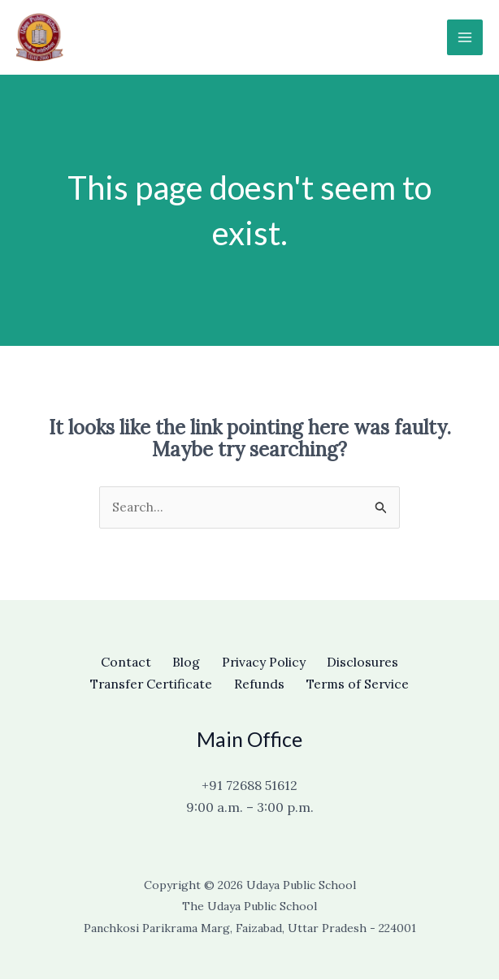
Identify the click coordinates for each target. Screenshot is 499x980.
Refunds (260, 684)
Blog (184, 663)
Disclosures (371, 663)
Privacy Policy (266, 663)
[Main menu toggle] (465, 37)
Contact (118, 663)
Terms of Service (364, 684)
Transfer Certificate (145, 684)
